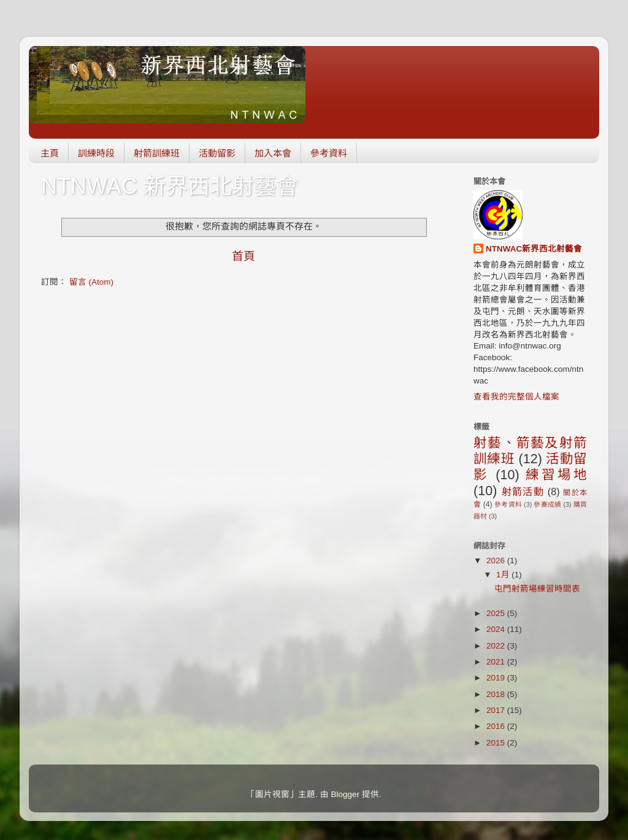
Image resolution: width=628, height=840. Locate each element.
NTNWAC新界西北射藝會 (534, 249)
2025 (497, 613)
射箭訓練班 (157, 153)
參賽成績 (547, 504)
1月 (504, 575)
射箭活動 (523, 491)
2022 (497, 646)
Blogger (346, 794)
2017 (497, 710)
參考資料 (329, 153)
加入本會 (273, 153)
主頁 (50, 153)
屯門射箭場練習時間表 (537, 589)
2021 (497, 662)
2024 (497, 629)
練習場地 (556, 475)
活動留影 (217, 153)
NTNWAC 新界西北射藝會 (170, 186)
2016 (497, 726)
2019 (497, 678)
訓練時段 (96, 153)
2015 (497, 743)
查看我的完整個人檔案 (516, 397)
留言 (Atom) (91, 282)
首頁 (243, 256)
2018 (497, 694)
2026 (497, 561)
